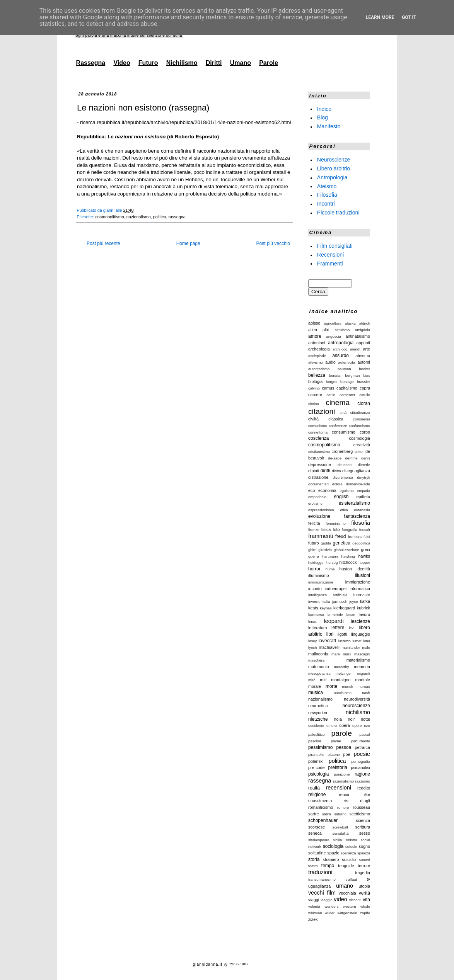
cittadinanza (360, 413)
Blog (323, 117)
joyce (353, 601)
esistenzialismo (354, 503)
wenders (331, 906)
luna (367, 641)
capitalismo (347, 388)
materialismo (358, 660)
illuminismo (318, 575)
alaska (350, 323)
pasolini (315, 741)
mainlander (351, 647)
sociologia (333, 846)
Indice (324, 109)
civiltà (313, 419)
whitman (315, 913)
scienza (363, 820)
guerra (314, 556)
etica (344, 510)
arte (366, 349)
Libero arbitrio (334, 168)
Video (122, 63)
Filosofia (327, 195)
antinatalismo (358, 336)
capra (365, 388)
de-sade (335, 458)
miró (312, 680)
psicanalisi (360, 767)
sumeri (364, 860)
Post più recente (103, 243)
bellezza (317, 375)
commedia (362, 419)
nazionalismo (139, 217)
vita (366, 900)
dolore (337, 484)
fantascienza (357, 516)
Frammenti (330, 263)
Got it (409, 17)
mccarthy (341, 667)
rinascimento (320, 801)
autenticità (346, 362)
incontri (315, 589)
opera (345, 725)
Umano (241, 63)
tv (369, 879)
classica (336, 419)
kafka (365, 601)
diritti (325, 471)
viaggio (326, 900)
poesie (362, 754)
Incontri (326, 204)
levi (352, 628)
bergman (352, 375)
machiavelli (329, 647)
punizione (342, 774)
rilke (366, 795)
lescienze (360, 621)
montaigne (341, 680)
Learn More (380, 17)
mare (336, 654)
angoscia (333, 336)
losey (312, 641)
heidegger (317, 562)
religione (317, 795)
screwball (340, 827)
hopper (364, 562)
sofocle (351, 846)
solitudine (317, 853)
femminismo (336, 523)
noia (338, 719)
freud (340, 536)
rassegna (177, 217)
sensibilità (340, 833)
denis (366, 458)
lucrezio (344, 641)
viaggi (314, 900)
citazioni (322, 411)
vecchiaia (347, 893)
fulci (367, 537)
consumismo (344, 432)
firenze (314, 530)
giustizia (325, 550)
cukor (359, 452)
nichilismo (358, 712)
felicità (314, 523)
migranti (364, 673)
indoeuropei (336, 589)
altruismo (342, 330)
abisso (314, 323)
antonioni (317, 343)
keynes (326, 608)
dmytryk (364, 477)
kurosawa (316, 615)
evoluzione (319, 516)
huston (346, 569)
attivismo (316, 362)
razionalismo (343, 781)
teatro (313, 866)
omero (332, 726)
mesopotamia (319, 673)
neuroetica (318, 706)
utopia (364, 886)
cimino (314, 404)
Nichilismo (182, 63)
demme (352, 458)
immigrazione (358, 582)
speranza (348, 853)
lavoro (364, 614)
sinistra (351, 840)
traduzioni (320, 872)
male (366, 647)
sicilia (337, 840)
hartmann (330, 556)
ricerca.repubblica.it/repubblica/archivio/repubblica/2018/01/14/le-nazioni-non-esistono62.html (185, 122)
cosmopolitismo (109, 217)
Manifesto (329, 126)
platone (334, 755)
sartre (314, 814)
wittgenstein (347, 913)
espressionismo (321, 510)
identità (363, 569)
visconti (355, 900)
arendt (355, 349)
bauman (344, 369)
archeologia (319, 349)
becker (364, 369)
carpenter (347, 395)
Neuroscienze (334, 160)
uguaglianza (319, 886)
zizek (313, 919)
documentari (318, 484)
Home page (188, 243)
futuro (314, 543)
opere (357, 726)
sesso (365, 833)
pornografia (361, 761)
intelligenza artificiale (328, 595)
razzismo (363, 781)
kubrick (364, 608)
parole (341, 733)
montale (363, 680)
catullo (365, 395)
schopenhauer (323, 820)
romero (343, 807)
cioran (364, 403)
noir (351, 719)
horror (314, 569)
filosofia (361, 523)
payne (336, 741)
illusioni (363, 575)
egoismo (346, 491)
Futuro (148, 63)
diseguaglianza (356, 471)
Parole (269, 63)
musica (316, 692)
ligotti (342, 634)
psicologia (318, 774)
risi (346, 801)
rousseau (362, 807)
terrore (364, 866)
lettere (338, 628)
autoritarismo (319, 369)
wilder (330, 913)
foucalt (365, 530)
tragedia (363, 873)
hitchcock (348, 562)
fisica (326, 529)
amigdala (363, 330)
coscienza (318, 438)
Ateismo (327, 186)
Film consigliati (335, 246)
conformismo (359, 426)
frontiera (355, 537)
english (341, 497)
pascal (365, 734)
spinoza (364, 853)
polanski (316, 761)
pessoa (344, 747)
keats (313, 608)
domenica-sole (358, 484)
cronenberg (342, 451)
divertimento (343, 477)
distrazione (318, 477)
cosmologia (359, 438)
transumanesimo (322, 879)
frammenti (321, 536)
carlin (331, 395)
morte (332, 686)
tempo (328, 866)
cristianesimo (319, 452)
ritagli (365, 801)
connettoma (318, 432)
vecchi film (322, 893)
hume (330, 569)
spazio (333, 853)
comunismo (318, 426)
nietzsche (318, 719)
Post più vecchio (273, 243)
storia (314, 859)
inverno (314, 601)
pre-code (317, 767)
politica (160, 217)
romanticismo (321, 807)
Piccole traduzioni (338, 213)
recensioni (338, 788)
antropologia (341, 343)
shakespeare (319, 840)
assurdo (340, 356)
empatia (364, 491)
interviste (362, 595)
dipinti (314, 471)
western (350, 906)
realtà (314, 788)
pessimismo (320, 747)
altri (326, 330)
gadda (326, 543)
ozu (367, 726)
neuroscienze (356, 706)
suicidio (349, 859)
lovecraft (327, 641)
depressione (320, 464)
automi (364, 362)
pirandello (316, 755)
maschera (316, 660)
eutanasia (362, 510)
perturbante (361, 741)
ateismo (363, 356)
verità (364, 893)
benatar (335, 375)
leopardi (334, 621)
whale (365, 906)
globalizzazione (346, 550)
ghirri (312, 550)
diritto (336, 471)
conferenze (338, 426)
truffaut (351, 879)
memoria (362, 667)
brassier (364, 382)
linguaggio (361, 634)
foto (336, 529)
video (340, 899)
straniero (331, 859)
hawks (364, 556)
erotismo (315, 503)
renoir (344, 795)
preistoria (338, 767)
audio (330, 362)
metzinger (344, 673)
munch (347, 687)
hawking (348, 556)
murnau (364, 687)
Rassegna (91, 63)
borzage (347, 382)
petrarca (362, 747)
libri (330, 634)
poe (347, 754)
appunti (363, 343)
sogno (364, 846)
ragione (362, 774)
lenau (313, 622)
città (343, 413)
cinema (338, 402)
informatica (360, 589)
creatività (362, 445)
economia (327, 490)
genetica (342, 543)
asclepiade (317, 356)
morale (315, 686)
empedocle (317, 497)
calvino (314, 388)
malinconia (318, 654)
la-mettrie (335, 615)
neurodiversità (357, 699)
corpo (365, 432)
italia (326, 601)
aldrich (365, 323)
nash (366, 693)
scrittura (363, 827)
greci (366, 550)
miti (323, 680)
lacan (351, 615)
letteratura (318, 628)
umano (345, 886)
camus (328, 388)
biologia (315, 381)
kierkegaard (344, 608)
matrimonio (318, 667)
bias (367, 375)
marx (347, 654)
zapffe (365, 913)
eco (311, 490)
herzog (332, 562)
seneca (315, 833)
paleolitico (317, 734)
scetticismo (360, 814)
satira (327, 814)
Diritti (214, 63)
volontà (314, 906)
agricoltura (333, 323)
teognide (346, 866)
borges (332, 382)
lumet (357, 641)
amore (315, 336)
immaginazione (321, 582)
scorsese (317, 827)
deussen (345, 465)
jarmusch (340, 601)
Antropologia (332, 177)
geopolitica (361, 543)
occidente (316, 726)
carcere (315, 395)
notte (365, 719)
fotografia (350, 530)
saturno (340, 814)
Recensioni (330, 255)
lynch (312, 647)
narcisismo (343, 693)
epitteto (363, 497)
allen (313, 330)
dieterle (364, 465)
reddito (364, 788)
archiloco (340, 349)
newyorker (318, 713)
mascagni (362, 654)
